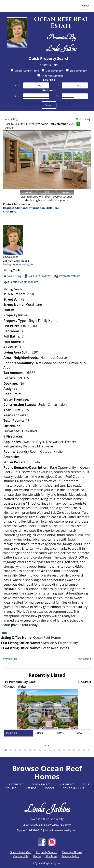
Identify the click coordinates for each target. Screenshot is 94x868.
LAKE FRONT (66, 784)
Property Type (49, 64)
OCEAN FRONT (41, 784)
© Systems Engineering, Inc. (47, 863)
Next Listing (83, 119)
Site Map (51, 856)
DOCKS (50, 788)
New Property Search (47, 103)
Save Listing (13, 276)
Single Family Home (25, 71)
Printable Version (67, 276)
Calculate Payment (38, 276)
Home (37, 856)
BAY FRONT (16, 784)
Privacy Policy (70, 856)
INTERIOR (31, 788)
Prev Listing (11, 119)
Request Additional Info (21, 282)
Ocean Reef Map (21, 852)
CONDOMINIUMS (74, 788)
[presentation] (46, 745)
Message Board (72, 852)
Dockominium (77, 71)
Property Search (47, 852)
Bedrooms (49, 90)
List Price (49, 80)
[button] (6, 750)
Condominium (52, 71)
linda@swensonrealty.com (19, 264)
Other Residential (50, 76)
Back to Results (14, 124)
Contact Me (21, 856)
